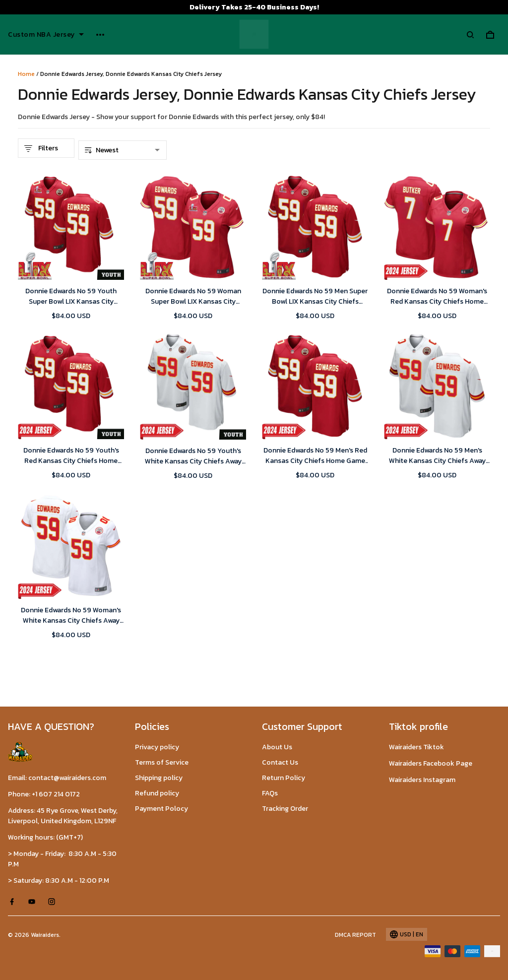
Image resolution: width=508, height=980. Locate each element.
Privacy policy (157, 747)
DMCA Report (355, 935)
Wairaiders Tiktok (416, 747)
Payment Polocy (161, 809)
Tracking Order (285, 809)
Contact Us (280, 762)
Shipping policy (159, 778)
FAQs (270, 793)
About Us (277, 747)
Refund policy (157, 793)
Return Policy (284, 778)
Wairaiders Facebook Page (431, 763)
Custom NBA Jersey (46, 35)
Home (26, 74)
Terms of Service (162, 762)
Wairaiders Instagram (422, 780)
